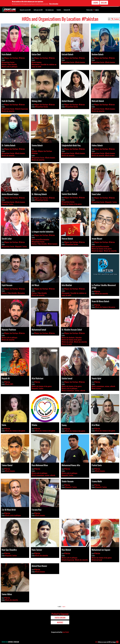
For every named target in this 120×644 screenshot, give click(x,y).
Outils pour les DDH (38, 10)
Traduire (116, 19)
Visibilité (59, 10)
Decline (104, 2)
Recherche (67, 10)
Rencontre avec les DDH (25, 10)
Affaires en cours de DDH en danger (106, 642)
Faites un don (89, 10)
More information (54, 4)
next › (64, 607)
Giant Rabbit (66, 632)
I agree (95, 2)
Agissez (97, 10)
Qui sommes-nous (50, 10)
